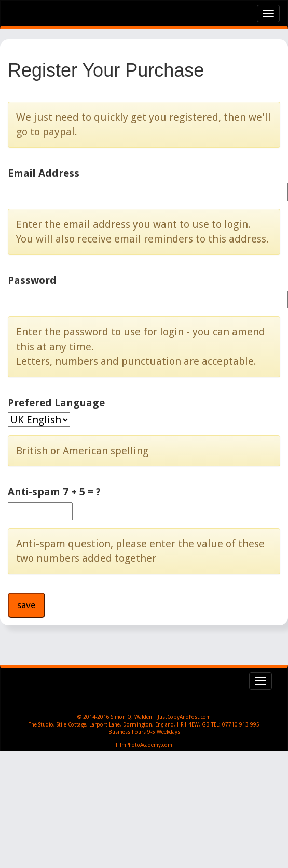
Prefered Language (56, 403)
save (26, 605)
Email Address (44, 173)
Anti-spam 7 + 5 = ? (54, 492)
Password (32, 280)
